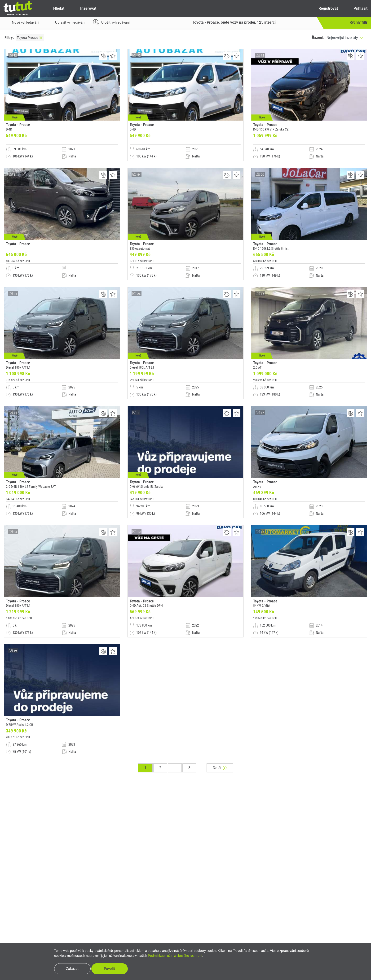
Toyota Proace (30, 38)
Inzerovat (84, 9)
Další (221, 780)
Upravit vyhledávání (66, 24)
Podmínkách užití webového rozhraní (175, 955)
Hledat (55, 9)
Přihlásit (356, 9)
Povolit (112, 969)
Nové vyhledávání (21, 24)
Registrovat (324, 9)
